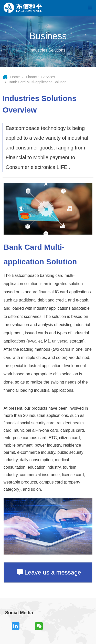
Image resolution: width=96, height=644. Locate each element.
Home (15, 77)
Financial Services (40, 77)
